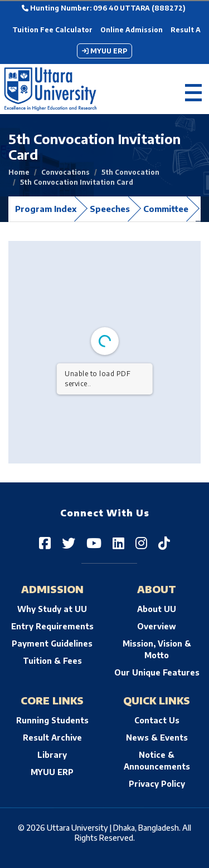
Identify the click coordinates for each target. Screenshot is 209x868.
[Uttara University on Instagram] (141, 542)
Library (52, 755)
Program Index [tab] (46, 209)
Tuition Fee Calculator (52, 30)
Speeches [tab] (110, 209)
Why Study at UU (52, 609)
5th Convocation (130, 172)
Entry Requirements (52, 626)
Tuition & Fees (52, 661)
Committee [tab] (166, 209)
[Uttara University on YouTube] (94, 542)
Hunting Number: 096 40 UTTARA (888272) (104, 8)
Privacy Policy (157, 784)
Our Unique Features (157, 672)
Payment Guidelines (52, 643)
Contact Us (157, 720)
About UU (157, 609)
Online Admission (132, 30)
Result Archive (52, 738)
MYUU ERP (104, 51)
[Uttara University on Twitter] (69, 542)
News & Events (157, 738)
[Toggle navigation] (193, 89)
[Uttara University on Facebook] (45, 542)
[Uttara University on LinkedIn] (118, 542)
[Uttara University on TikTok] (164, 542)
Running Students (52, 720)
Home (19, 172)
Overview (157, 626)
